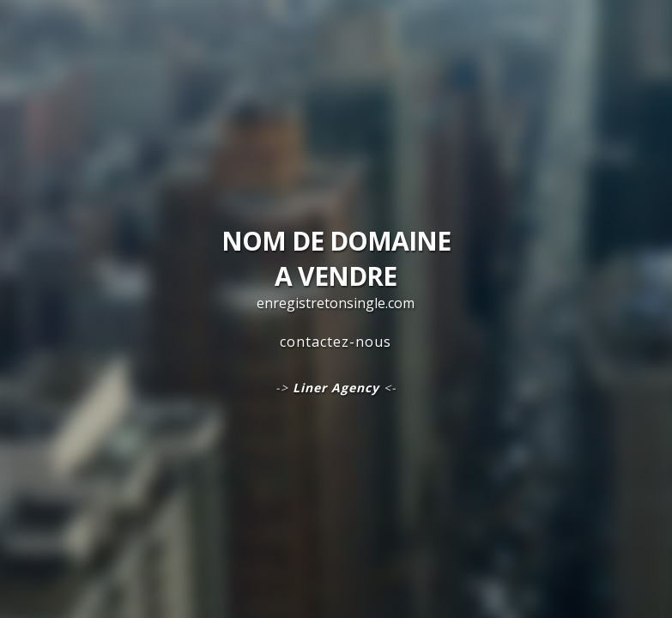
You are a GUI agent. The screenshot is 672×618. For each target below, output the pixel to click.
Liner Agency (336, 388)
